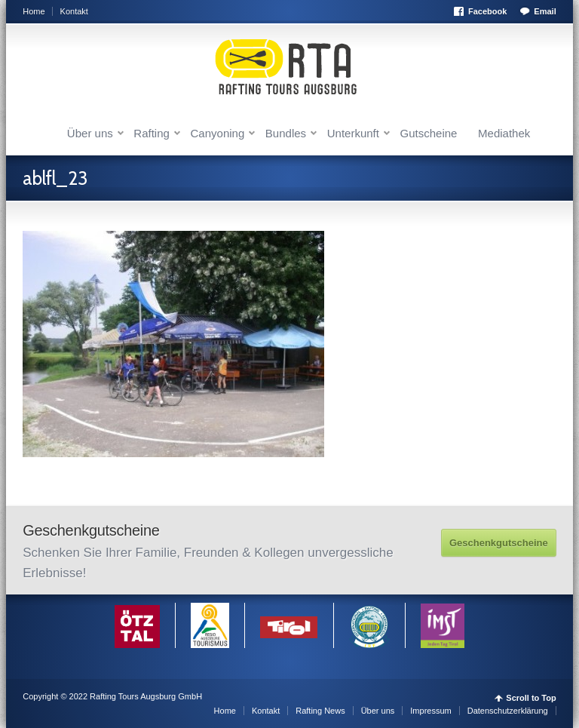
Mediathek (504, 133)
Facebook (487, 11)
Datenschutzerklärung (508, 711)
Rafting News (320, 711)
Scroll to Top (531, 698)
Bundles (286, 133)
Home (34, 11)
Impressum (430, 711)
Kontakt (74, 11)
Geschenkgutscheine (499, 543)
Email (545, 11)
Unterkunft (353, 133)
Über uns (90, 133)
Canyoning (218, 133)
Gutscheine (429, 133)
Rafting (152, 133)
